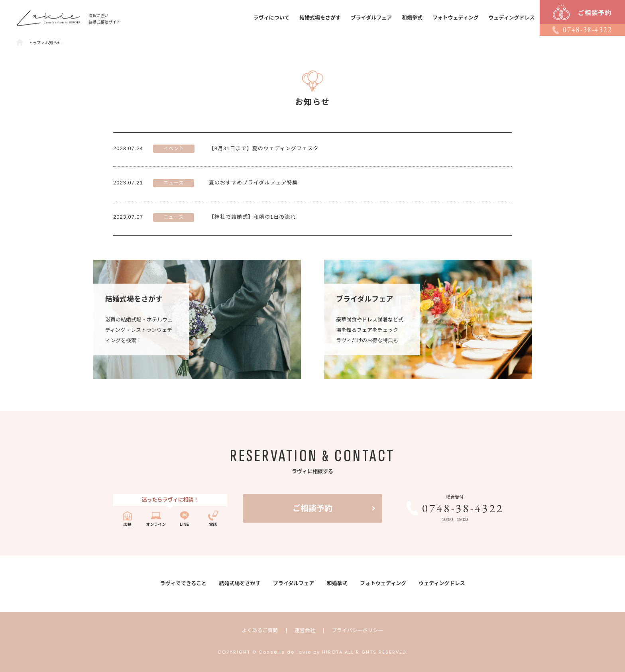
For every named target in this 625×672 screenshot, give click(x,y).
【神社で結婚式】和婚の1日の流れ (252, 217)
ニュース (174, 183)
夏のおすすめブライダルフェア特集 (253, 183)
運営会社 (305, 630)
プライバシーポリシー (358, 630)
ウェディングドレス (512, 18)
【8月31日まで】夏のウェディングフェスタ (264, 148)
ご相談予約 (312, 508)
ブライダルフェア (371, 18)
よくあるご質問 (260, 630)
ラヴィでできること (183, 583)
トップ (35, 43)
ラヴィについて (272, 18)
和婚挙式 (412, 18)
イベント (174, 149)
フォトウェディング (456, 18)
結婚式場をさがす (320, 18)
